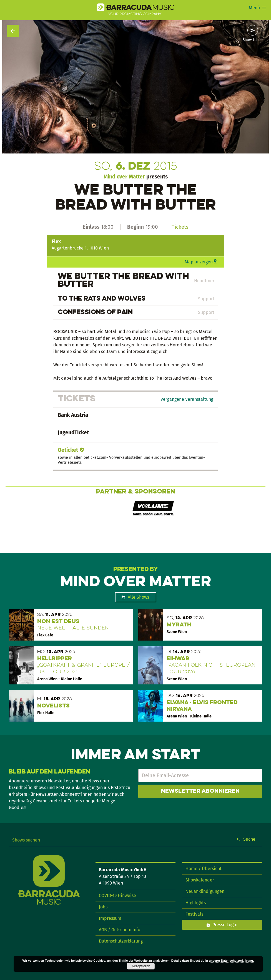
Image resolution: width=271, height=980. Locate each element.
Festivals (194, 914)
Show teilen (253, 40)
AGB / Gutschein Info (120, 930)
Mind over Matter (124, 177)
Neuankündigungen (205, 891)
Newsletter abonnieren (200, 791)
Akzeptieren (141, 966)
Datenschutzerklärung (121, 941)
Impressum (110, 918)
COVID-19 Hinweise (117, 895)
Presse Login (225, 925)
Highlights (196, 903)
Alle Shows (138, 597)
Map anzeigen (199, 262)
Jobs (103, 907)
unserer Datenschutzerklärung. (231, 961)
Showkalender (200, 880)
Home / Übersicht (204, 869)
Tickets (180, 227)
